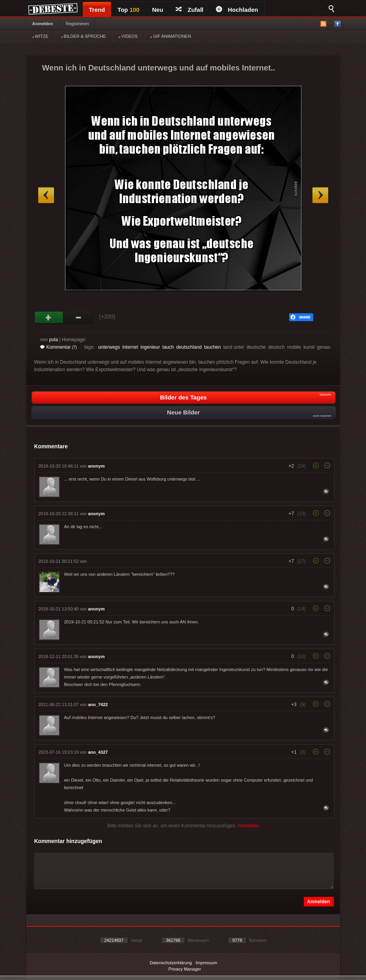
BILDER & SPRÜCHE (84, 36)
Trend (97, 10)
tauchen (213, 347)
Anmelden (43, 24)
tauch (168, 347)
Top (128, 10)
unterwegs (109, 347)
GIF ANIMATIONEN (170, 36)
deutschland (189, 347)
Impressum (206, 963)
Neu (158, 10)
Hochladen (237, 10)
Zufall (190, 10)
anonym (97, 466)
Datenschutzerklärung (171, 963)
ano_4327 (98, 752)
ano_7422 (98, 704)
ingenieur (150, 347)
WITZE (40, 36)
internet (130, 347)
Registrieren (77, 24)
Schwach (79, 318)
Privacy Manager (185, 969)
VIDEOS (128, 36)
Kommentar (59, 347)
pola (54, 340)
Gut (49, 318)
